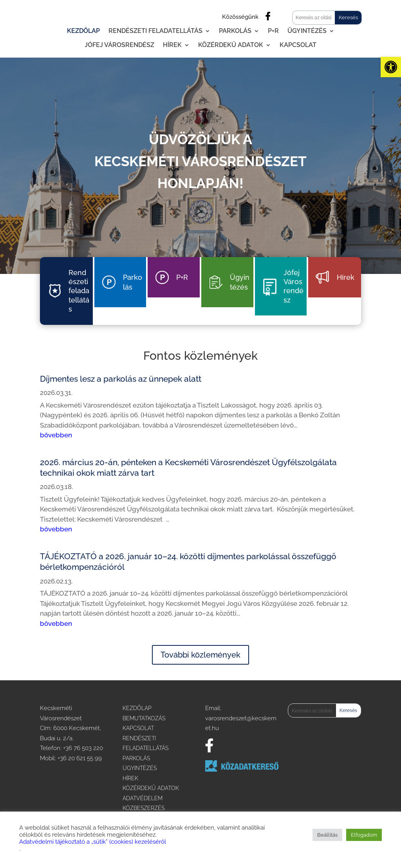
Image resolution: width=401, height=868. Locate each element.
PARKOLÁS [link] (136, 758)
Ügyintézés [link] (307, 31)
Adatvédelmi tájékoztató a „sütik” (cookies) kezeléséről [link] (93, 842)
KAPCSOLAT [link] (138, 728)
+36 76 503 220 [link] (83, 748)
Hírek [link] (172, 45)
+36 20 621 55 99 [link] (80, 758)
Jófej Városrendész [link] (119, 45)
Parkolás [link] (235, 31)
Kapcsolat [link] (298, 45)
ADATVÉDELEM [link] (143, 798)
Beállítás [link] (327, 835)
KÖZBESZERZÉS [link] (144, 808)
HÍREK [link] (130, 778)
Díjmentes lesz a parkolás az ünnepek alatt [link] (121, 379)
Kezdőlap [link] (83, 31)
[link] (391, 67)
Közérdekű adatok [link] (231, 45)
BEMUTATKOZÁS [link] (144, 718)
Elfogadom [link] (364, 835)
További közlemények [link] (200, 655)
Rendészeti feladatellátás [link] (155, 31)
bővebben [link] (56, 435)
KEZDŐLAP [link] (137, 708)
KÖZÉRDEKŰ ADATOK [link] (151, 788)
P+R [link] (273, 31)
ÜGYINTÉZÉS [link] (140, 768)
